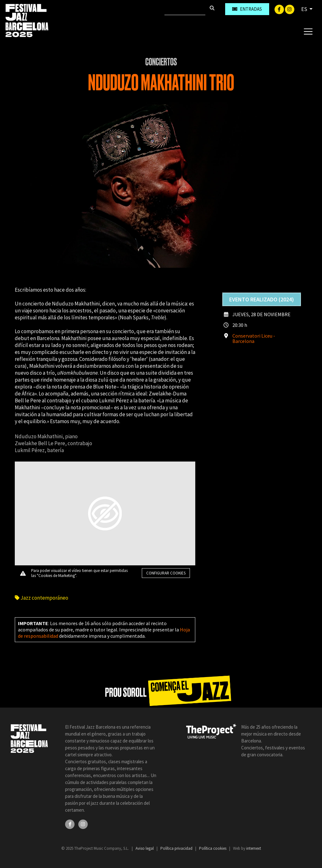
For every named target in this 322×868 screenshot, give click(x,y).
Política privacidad (177, 848)
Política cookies (213, 848)
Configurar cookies (166, 573)
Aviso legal (145, 848)
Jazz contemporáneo (42, 598)
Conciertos (161, 62)
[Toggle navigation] (308, 31)
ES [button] (305, 9)
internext (254, 848)
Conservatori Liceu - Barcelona (254, 338)
